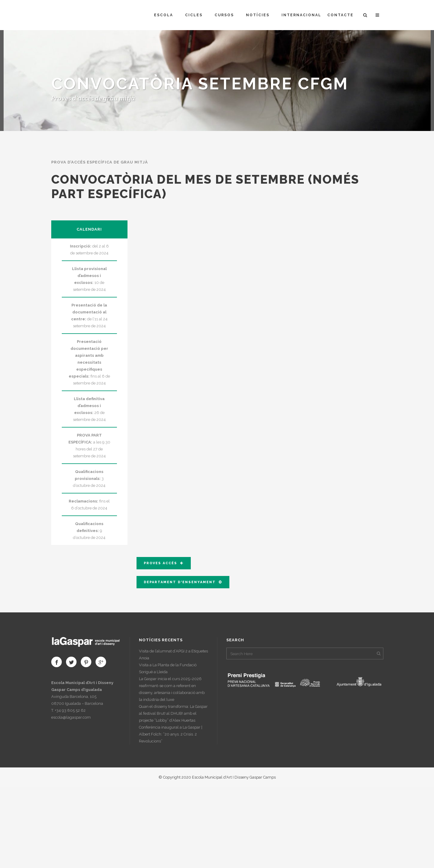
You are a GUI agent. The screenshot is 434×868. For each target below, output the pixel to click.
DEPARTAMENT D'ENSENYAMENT (183, 582)
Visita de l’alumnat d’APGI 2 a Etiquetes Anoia (173, 655)
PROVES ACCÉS (164, 563)
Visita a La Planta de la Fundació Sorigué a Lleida (168, 668)
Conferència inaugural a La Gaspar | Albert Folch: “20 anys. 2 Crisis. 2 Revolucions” (171, 734)
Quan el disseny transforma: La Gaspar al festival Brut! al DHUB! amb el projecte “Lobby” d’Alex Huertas (173, 713)
